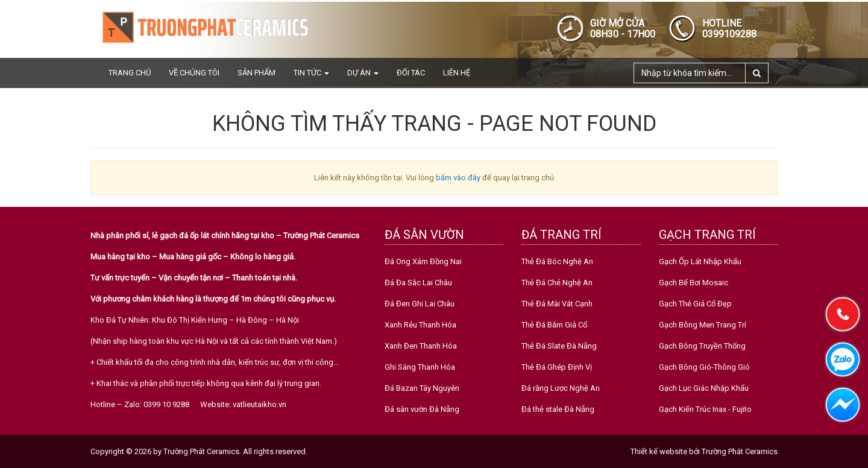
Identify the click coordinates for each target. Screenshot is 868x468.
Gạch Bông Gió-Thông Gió (704, 367)
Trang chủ (130, 73)
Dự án (363, 73)
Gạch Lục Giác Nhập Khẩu (704, 388)
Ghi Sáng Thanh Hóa (420, 367)
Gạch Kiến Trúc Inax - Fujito (705, 409)
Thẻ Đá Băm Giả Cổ (554, 325)
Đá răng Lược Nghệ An (561, 388)
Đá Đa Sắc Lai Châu (418, 283)
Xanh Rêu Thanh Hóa (420, 325)
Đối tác (411, 73)
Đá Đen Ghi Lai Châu (420, 304)
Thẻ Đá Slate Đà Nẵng (559, 346)
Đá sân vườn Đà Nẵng (422, 409)
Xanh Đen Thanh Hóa (421, 346)
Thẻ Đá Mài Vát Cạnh (557, 304)
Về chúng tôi (194, 73)
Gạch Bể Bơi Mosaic (693, 283)
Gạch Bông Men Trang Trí (703, 325)
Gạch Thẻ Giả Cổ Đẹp (695, 304)
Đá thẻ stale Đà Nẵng (558, 409)
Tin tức (311, 73)
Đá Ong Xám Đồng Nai (423, 261)
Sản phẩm (256, 73)
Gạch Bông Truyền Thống (702, 346)
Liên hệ (457, 73)
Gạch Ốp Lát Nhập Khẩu (700, 261)
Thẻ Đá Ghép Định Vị (557, 367)
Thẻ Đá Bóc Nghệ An (557, 261)
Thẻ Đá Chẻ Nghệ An (557, 283)
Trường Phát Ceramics (740, 451)
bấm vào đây (458, 178)
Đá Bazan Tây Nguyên (422, 388)
